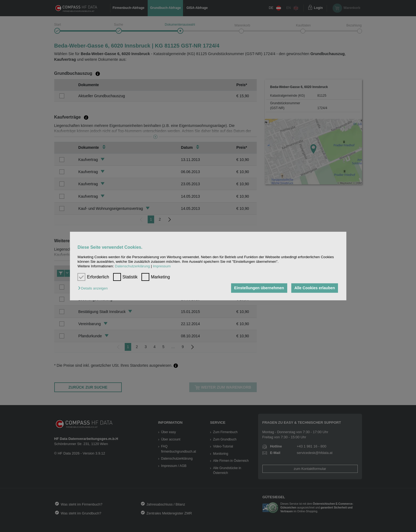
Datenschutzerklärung (133, 266)
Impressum (162, 266)
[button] (94, 289)
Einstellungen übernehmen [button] (259, 288)
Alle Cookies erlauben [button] (314, 288)
